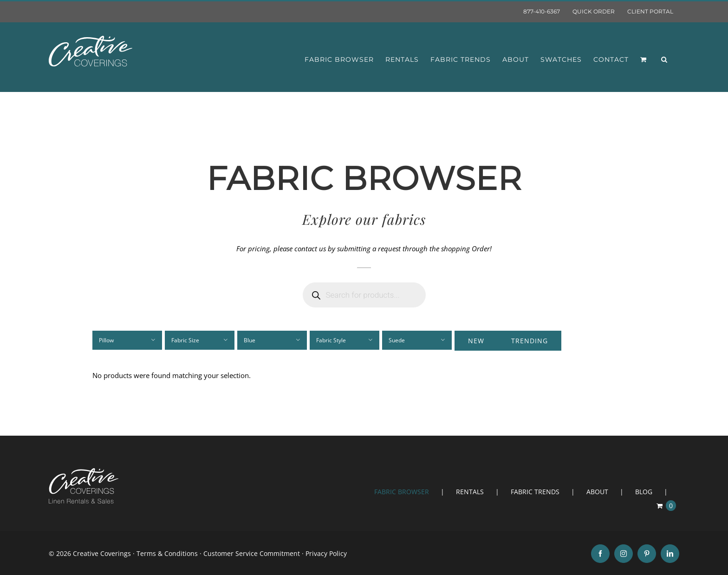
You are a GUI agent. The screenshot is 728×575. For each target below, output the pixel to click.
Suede (397, 340)
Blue (250, 340)
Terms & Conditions (167, 553)
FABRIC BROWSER (402, 492)
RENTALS (470, 492)
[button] (664, 59)
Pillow (106, 340)
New (476, 341)
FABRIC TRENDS (535, 492)
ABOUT (597, 492)
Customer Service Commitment (252, 553)
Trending (530, 341)
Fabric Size (185, 340)
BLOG (644, 492)
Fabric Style (331, 340)
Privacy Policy (326, 553)
